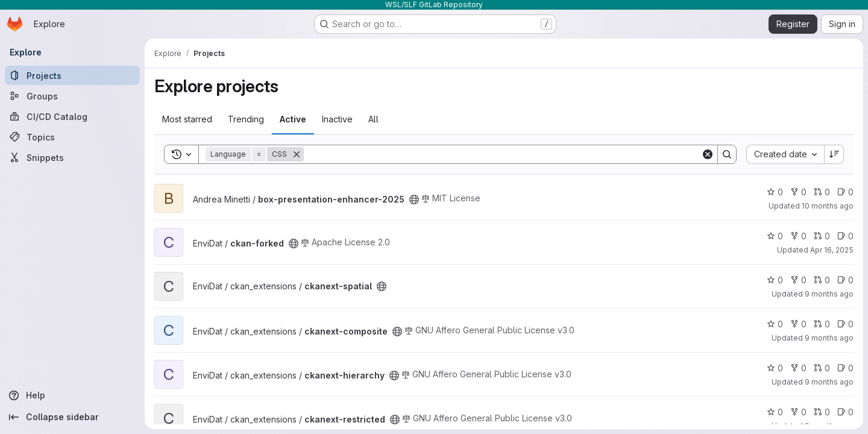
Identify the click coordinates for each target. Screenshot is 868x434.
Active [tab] (293, 119)
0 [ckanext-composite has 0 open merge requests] (822, 324)
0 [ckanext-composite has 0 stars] (775, 324)
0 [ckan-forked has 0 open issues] (845, 236)
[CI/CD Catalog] (72, 116)
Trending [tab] (246, 119)
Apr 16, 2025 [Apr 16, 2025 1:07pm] (832, 250)
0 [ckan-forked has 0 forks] (798, 236)
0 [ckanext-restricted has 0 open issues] (845, 412)
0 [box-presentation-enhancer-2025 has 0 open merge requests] (822, 192)
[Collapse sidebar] (72, 417)
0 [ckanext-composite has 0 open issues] (845, 324)
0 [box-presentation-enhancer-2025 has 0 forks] (798, 192)
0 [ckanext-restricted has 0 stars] (775, 412)
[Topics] (72, 137)
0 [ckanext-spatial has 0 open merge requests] (822, 280)
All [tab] (373, 119)
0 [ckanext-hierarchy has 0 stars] (775, 368)
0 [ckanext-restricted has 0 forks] (798, 412)
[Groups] (72, 96)
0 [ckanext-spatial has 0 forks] (798, 280)
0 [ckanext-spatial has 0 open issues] (845, 280)
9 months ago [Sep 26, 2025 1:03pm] (829, 382)
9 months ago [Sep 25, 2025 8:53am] (829, 338)
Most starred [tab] (187, 119)
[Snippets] (72, 157)
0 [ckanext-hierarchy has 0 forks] (798, 368)
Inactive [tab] (337, 119)
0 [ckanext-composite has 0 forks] (798, 324)
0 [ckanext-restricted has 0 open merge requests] (822, 412)
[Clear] (708, 154)
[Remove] (297, 154)
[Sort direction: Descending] (834, 154)
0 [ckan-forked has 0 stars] (775, 236)
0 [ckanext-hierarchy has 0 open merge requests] (822, 368)
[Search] (502, 154)
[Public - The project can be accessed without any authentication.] (414, 200)
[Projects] (72, 75)
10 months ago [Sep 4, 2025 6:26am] (828, 206)
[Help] (72, 395)
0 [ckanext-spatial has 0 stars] (775, 280)
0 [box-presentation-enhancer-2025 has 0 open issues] (845, 192)
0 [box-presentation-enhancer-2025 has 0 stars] (775, 192)
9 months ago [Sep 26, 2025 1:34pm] (829, 294)
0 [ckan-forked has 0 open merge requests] (822, 236)
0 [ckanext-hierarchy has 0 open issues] (845, 368)
